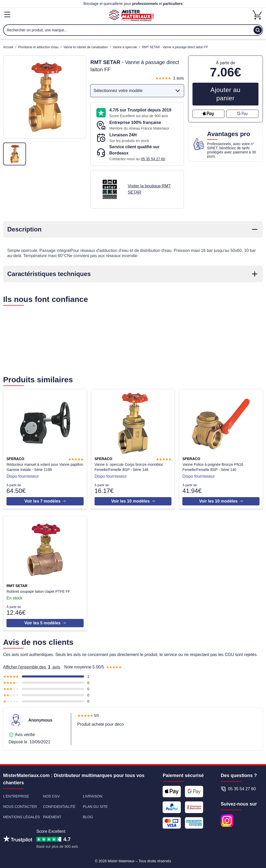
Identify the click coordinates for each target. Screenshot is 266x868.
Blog (88, 815)
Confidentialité (59, 805)
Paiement (52, 815)
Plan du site (95, 805)
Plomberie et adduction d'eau (38, 47)
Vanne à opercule (125, 47)
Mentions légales (22, 815)
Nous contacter (20, 805)
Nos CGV (52, 794)
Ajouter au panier (225, 94)
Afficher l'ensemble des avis (32, 665)
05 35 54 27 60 (153, 159)
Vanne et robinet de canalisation (86, 47)
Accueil (8, 47)
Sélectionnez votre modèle (138, 91)
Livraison (93, 794)
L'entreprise (16, 794)
